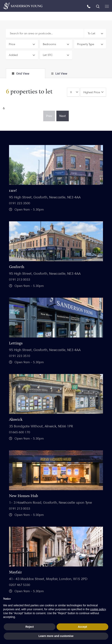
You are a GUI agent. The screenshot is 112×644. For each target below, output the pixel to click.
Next (63, 116)
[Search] (98, 6)
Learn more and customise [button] (56, 636)
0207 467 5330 (20, 585)
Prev (49, 116)
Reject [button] (29, 627)
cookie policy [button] (98, 609)
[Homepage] (23, 6)
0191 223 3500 (20, 203)
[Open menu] (107, 6)
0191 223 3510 (20, 356)
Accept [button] (82, 627)
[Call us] (89, 6)
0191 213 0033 (20, 280)
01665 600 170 (20, 432)
